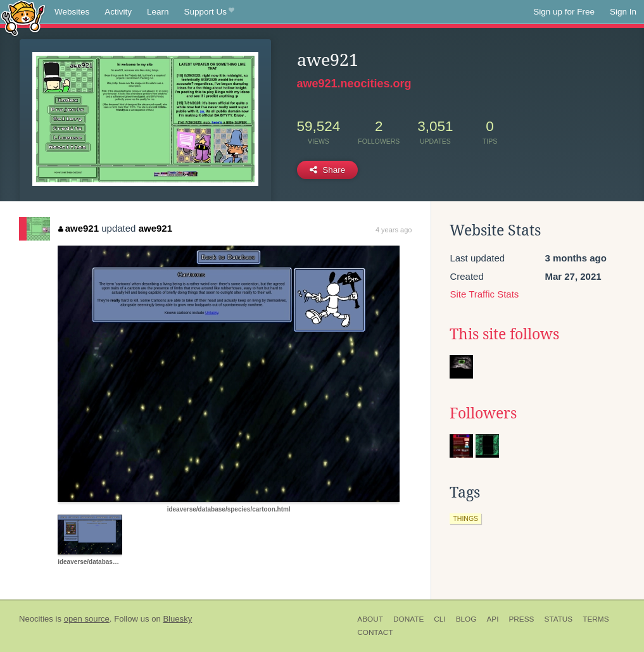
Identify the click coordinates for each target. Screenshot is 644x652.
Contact (375, 632)
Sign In (623, 12)
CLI (439, 619)
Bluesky (177, 619)
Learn (158, 12)
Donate (408, 619)
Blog (466, 619)
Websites (72, 12)
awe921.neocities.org (354, 84)
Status (558, 619)
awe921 (79, 228)
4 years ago (394, 230)
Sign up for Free (564, 12)
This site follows (504, 334)
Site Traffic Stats (484, 294)
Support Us (209, 12)
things (465, 518)
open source (87, 619)
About (370, 619)
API (492, 619)
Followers (483, 413)
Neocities (36, 619)
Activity (118, 12)
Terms (596, 619)
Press (521, 619)
